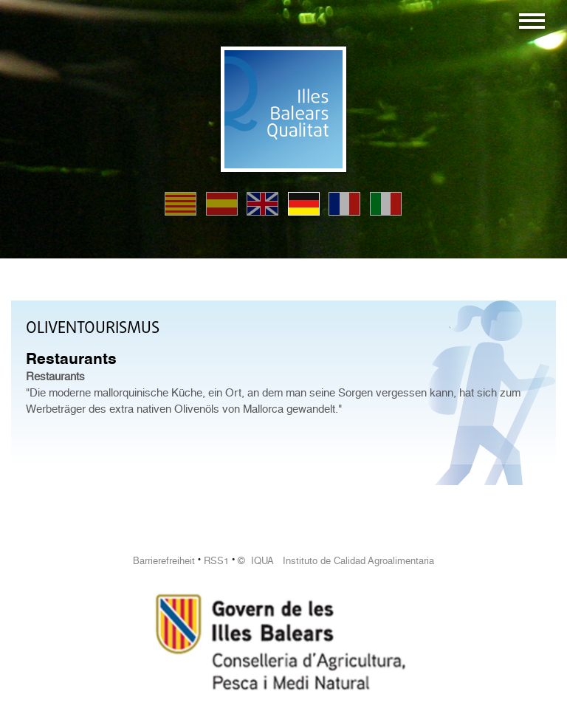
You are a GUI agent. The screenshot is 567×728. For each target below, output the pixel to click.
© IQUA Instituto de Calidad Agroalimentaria (336, 561)
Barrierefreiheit (164, 561)
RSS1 (216, 561)
